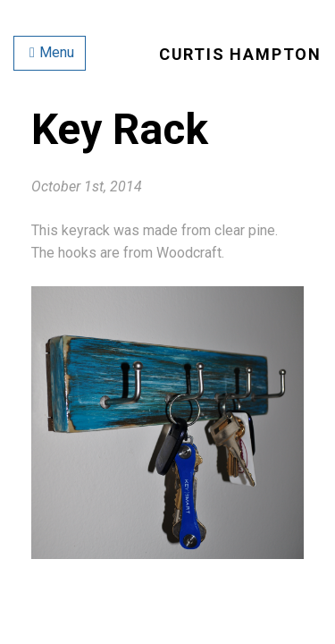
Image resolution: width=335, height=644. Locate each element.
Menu (52, 52)
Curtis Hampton (240, 54)
